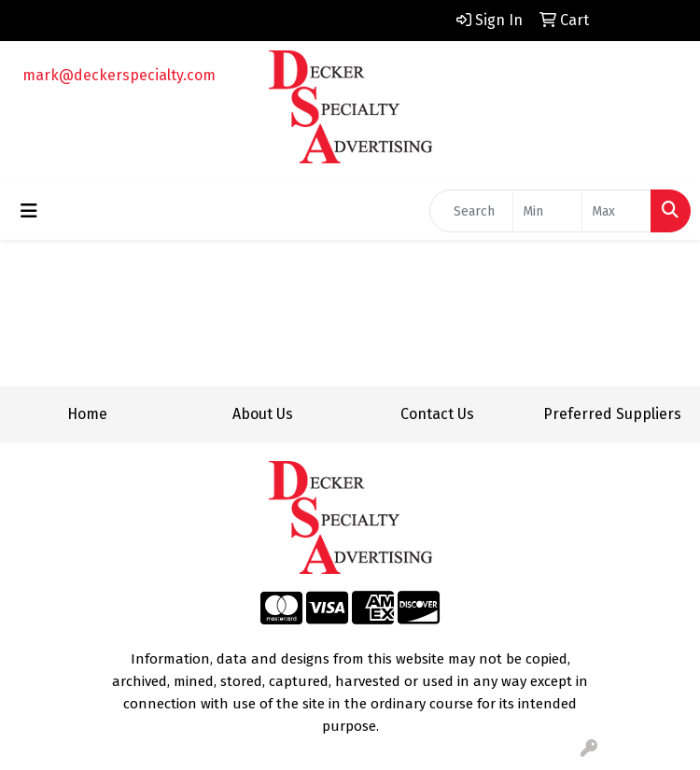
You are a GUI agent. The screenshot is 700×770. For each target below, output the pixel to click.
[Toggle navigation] (29, 211)
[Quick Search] (471, 211)
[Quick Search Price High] (616, 211)
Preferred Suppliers (612, 414)
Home (87, 414)
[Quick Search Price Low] (547, 211)
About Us (263, 414)
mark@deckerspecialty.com (119, 75)
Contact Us (437, 414)
